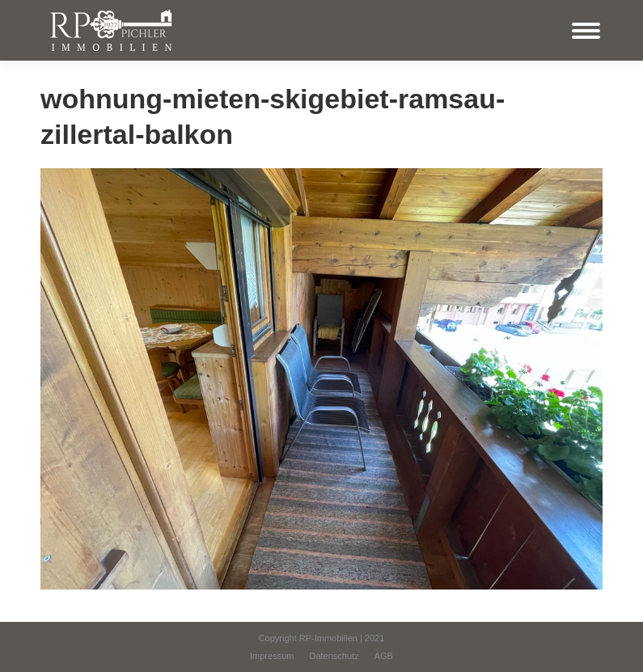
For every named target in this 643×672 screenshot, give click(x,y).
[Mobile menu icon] (586, 31)
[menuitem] (272, 656)
